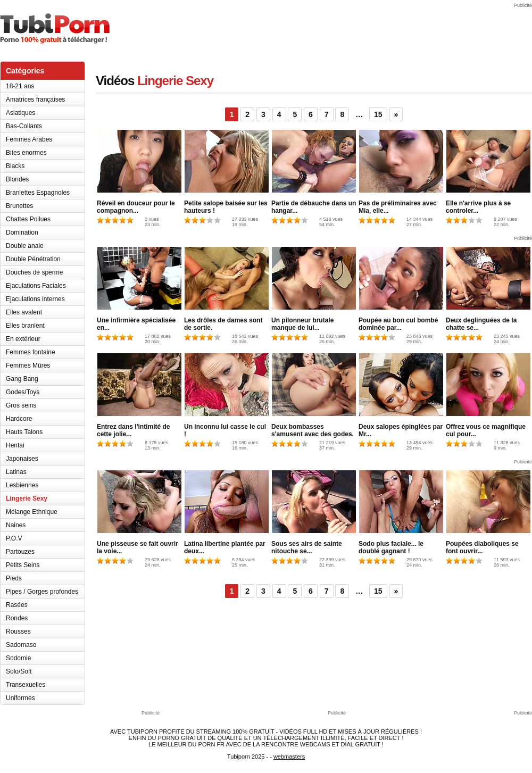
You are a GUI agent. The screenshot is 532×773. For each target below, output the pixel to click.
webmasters (289, 757)
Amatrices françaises (35, 99)
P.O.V (14, 538)
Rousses (18, 631)
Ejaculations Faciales (36, 286)
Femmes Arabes (29, 139)
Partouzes (20, 552)
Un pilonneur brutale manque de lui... (302, 324)
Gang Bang (22, 379)
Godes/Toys (23, 392)
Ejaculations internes (35, 299)
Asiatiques (20, 113)
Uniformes (20, 698)
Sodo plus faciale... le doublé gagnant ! (391, 547)
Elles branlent (25, 326)
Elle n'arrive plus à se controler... (478, 207)
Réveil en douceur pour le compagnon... (136, 207)
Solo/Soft (19, 671)
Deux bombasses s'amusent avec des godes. (313, 430)
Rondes (17, 618)
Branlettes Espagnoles (38, 193)
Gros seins (21, 405)
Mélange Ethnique (32, 512)
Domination (22, 232)
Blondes (17, 179)
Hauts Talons (24, 432)
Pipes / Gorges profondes (42, 592)
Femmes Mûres (28, 365)
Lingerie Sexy (27, 498)
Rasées (17, 605)
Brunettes (19, 206)
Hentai (15, 445)
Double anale (25, 246)
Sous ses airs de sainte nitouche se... (307, 547)
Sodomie (18, 658)
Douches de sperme (34, 272)
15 (378, 114)
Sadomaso (21, 645)
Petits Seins (23, 565)
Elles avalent (24, 312)
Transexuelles (26, 685)
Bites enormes (26, 153)
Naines (16, 525)
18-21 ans (20, 86)
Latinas (16, 472)
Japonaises (22, 459)
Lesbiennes (22, 485)
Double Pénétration (33, 259)
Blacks (15, 166)
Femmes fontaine (31, 352)
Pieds (14, 578)
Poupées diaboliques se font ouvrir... (482, 547)
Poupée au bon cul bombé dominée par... (398, 324)
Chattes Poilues (28, 219)
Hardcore (19, 419)
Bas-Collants (24, 126)
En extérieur (23, 339)
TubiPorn (55, 28)
